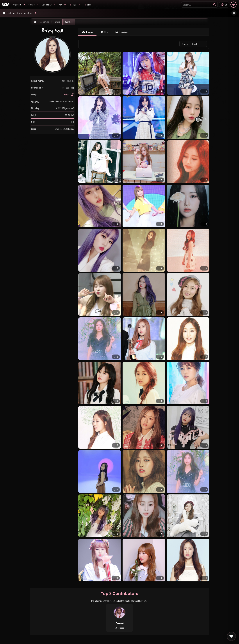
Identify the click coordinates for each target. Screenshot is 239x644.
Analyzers (17, 5)
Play (60, 5)
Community (47, 5)
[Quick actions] (231, 636)
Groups (32, 5)
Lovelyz (68, 94)
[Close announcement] (234, 13)
